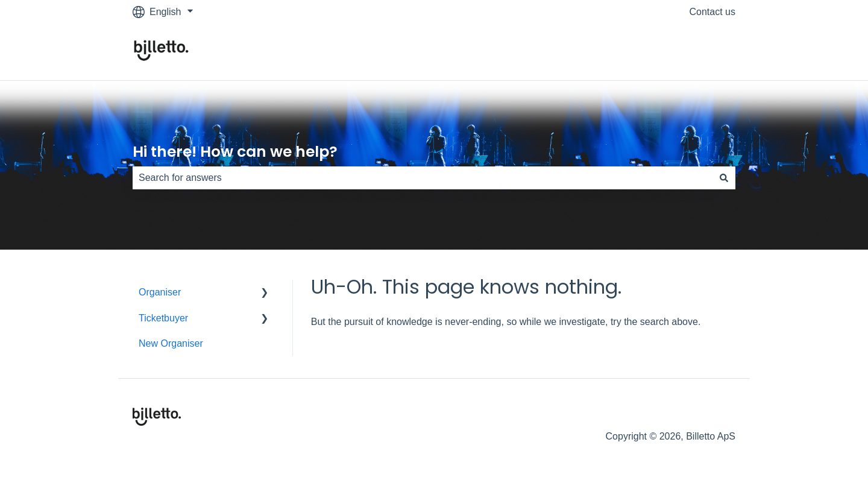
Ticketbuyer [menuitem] (163, 318)
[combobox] (423, 178)
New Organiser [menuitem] (171, 343)
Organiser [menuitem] (160, 292)
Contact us (712, 12)
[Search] (724, 178)
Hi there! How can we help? (235, 152)
